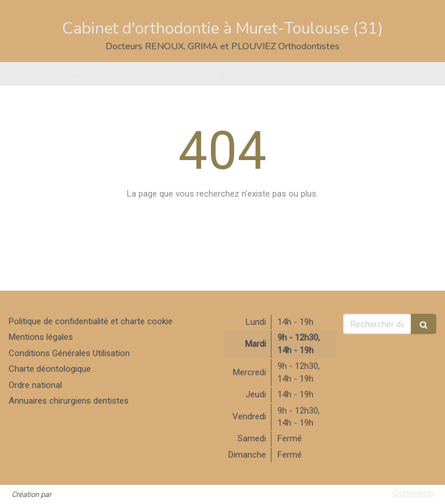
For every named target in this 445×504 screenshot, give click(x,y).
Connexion (413, 493)
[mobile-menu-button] (371, 74)
